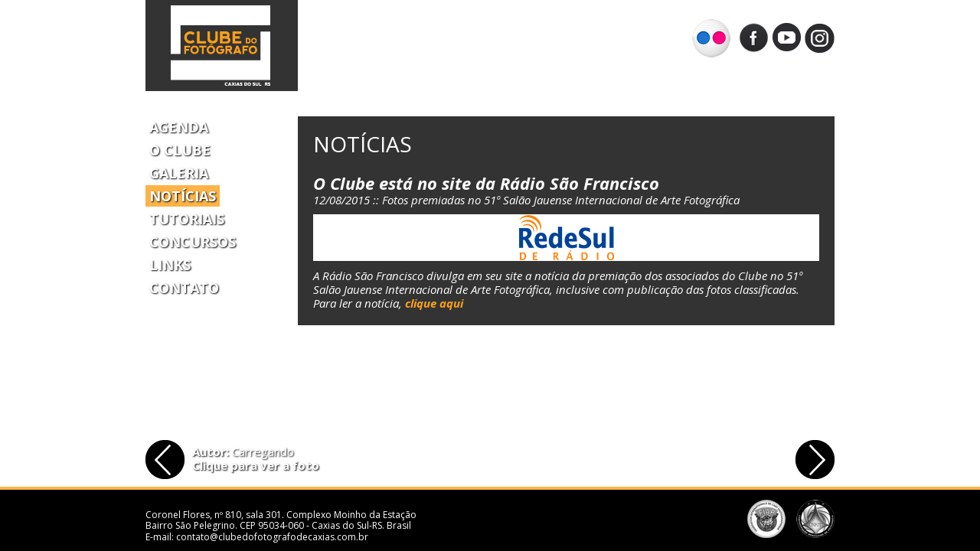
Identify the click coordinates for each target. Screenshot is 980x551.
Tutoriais (187, 219)
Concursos (193, 242)
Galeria (179, 173)
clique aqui (434, 303)
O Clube (180, 150)
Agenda (179, 127)
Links (170, 265)
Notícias (183, 196)
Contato (184, 288)
